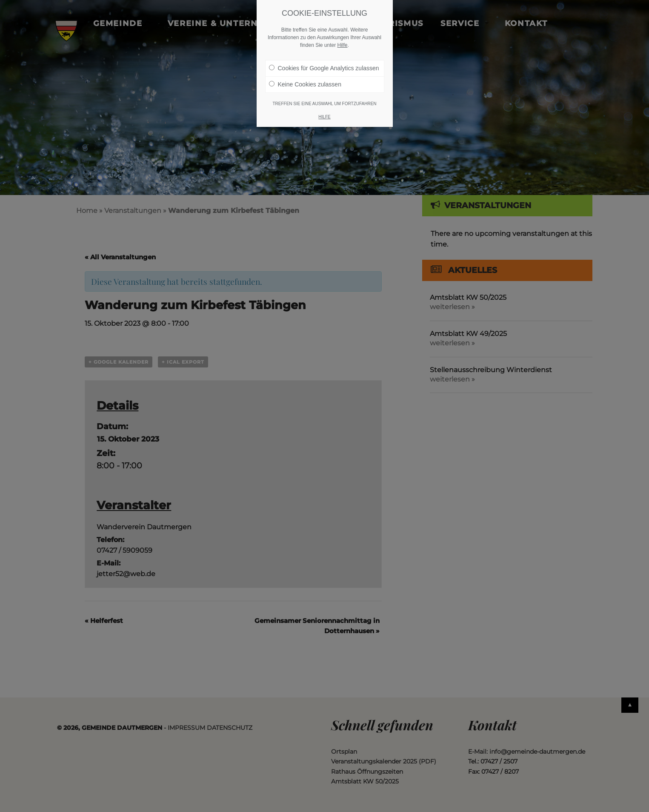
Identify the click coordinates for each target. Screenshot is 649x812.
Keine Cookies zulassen (305, 84)
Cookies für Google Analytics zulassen (324, 68)
